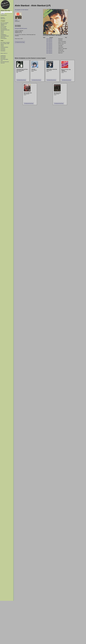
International (3, 51)
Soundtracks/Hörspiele (5, 36)
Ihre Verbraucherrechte (5, 62)
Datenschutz (3, 19)
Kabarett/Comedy (4, 24)
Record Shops (3, 57)
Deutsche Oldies (4, 26)
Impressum (3, 63)
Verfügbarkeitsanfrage (20, 42)
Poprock (2, 34)
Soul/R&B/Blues (3, 35)
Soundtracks (3, 48)
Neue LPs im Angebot (5, 23)
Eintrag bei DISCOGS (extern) (21, 28)
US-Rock (2, 32)
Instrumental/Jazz (4, 29)
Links (2, 61)
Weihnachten (3, 37)
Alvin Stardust (49, 39)
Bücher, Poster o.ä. (4, 53)
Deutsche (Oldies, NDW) (5, 44)
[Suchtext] (7, 12)
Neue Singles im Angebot (5, 42)
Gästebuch (3, 18)
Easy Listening (3, 28)
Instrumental (3, 50)
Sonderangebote (4, 38)
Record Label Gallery (4, 59)
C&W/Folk (2, 25)
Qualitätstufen (3, 56)
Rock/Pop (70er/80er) (4, 47)
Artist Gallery (3, 58)
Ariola (16, 20)
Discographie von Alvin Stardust (22, 10)
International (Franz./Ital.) (5, 30)
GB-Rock (2, 31)
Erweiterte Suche (4, 15)
